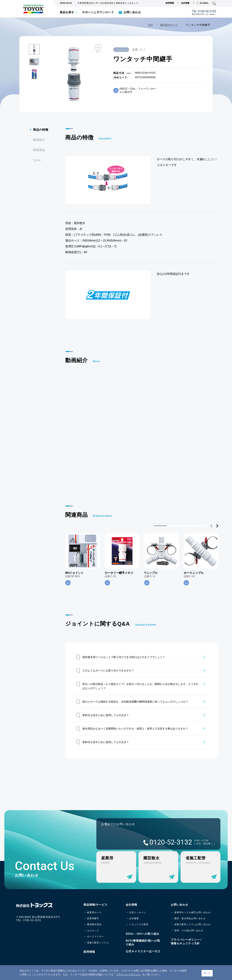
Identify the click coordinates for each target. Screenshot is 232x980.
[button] (211, 526)
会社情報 (185, 3)
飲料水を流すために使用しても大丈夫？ (102, 715)
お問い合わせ (132, 12)
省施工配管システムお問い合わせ (192, 924)
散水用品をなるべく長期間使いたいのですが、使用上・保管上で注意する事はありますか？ (132, 728)
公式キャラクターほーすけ (143, 951)
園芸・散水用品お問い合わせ (190, 918)
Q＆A (37, 160)
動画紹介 (39, 140)
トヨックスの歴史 (139, 924)
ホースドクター (95, 936)
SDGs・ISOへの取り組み (143, 934)
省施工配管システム (98, 943)
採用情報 (170, 3)
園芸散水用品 (94, 924)
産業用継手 (93, 918)
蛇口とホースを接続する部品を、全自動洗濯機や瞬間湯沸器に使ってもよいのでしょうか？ (132, 701)
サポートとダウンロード (98, 12)
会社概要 (134, 918)
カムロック (93, 930)
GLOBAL (203, 3)
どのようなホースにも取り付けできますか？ (105, 670)
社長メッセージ (138, 912)
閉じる (207, 973)
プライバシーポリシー (128, 974)
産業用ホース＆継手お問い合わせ (192, 912)
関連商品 (39, 150)
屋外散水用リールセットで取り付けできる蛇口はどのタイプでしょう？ (120, 657)
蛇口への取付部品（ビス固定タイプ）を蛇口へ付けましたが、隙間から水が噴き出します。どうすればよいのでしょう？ (137, 685)
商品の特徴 (41, 130)
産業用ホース (94, 912)
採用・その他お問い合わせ (189, 930)
